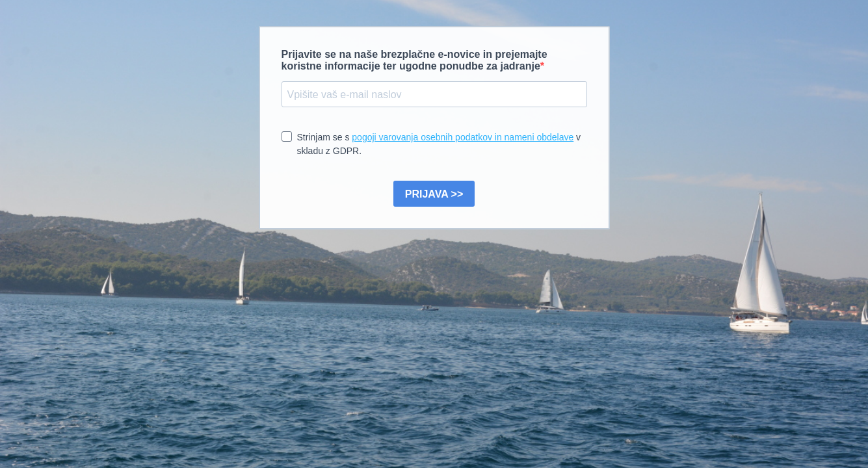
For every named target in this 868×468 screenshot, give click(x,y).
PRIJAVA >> (434, 194)
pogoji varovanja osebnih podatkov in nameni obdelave (463, 137)
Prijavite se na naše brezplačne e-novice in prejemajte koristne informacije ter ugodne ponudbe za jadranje (414, 60)
